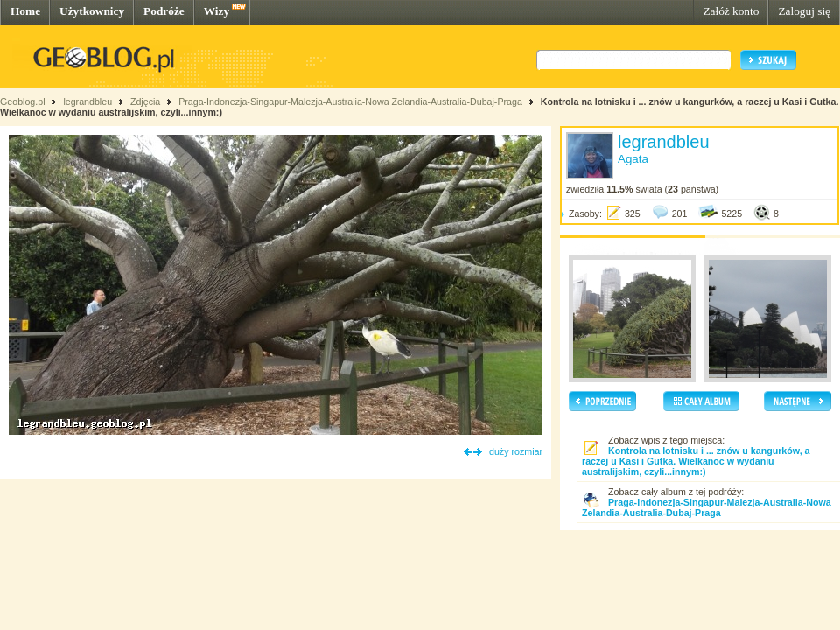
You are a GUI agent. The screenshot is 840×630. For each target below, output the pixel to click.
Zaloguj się (804, 11)
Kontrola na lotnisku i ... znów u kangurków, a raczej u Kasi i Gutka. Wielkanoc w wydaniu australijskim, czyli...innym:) (696, 461)
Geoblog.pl (23, 101)
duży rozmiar (516, 451)
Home (25, 11)
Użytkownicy (92, 11)
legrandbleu (87, 101)
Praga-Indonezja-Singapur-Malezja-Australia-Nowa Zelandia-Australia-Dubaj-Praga (350, 101)
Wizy (217, 11)
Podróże (164, 11)
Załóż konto (731, 11)
